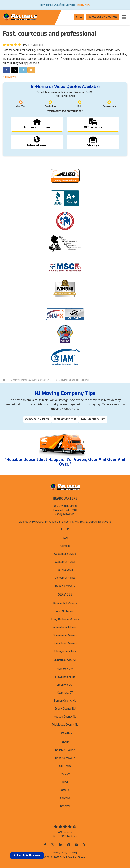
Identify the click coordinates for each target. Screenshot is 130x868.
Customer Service (65, 554)
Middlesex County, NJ (65, 725)
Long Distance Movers (65, 619)
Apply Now (84, 5)
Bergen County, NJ (65, 701)
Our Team (65, 766)
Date (80, 106)
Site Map (73, 853)
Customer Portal (65, 562)
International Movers (65, 627)
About (65, 742)
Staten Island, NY (65, 677)
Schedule (103, 17)
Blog (65, 782)
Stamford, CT (65, 693)
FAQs (65, 538)
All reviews (9, 77)
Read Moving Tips (65, 419)
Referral (65, 806)
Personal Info (109, 106)
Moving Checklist (93, 419)
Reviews (65, 774)
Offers (65, 790)
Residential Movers (65, 603)
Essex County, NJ (65, 709)
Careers (65, 798)
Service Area (65, 570)
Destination (50, 106)
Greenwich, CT (65, 685)
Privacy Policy (60, 853)
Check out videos (37, 419)
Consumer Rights (65, 578)
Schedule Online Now (27, 856)
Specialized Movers (65, 643)
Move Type (21, 106)
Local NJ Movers (65, 611)
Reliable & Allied (65, 750)
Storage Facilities (65, 651)
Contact (65, 546)
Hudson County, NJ (65, 717)
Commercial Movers (65, 635)
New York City (65, 669)
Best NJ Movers (65, 586)
